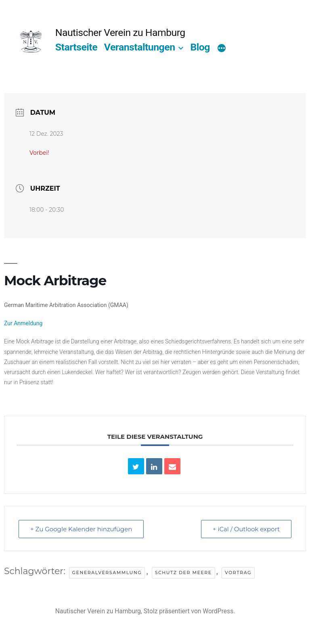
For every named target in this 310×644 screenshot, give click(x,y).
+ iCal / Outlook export (246, 529)
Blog (200, 47)
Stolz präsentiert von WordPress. (190, 611)
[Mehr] (222, 49)
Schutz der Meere (183, 572)
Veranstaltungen (140, 47)
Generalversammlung (107, 572)
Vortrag (238, 572)
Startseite (76, 47)
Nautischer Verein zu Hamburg (120, 33)
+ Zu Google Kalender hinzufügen (81, 529)
